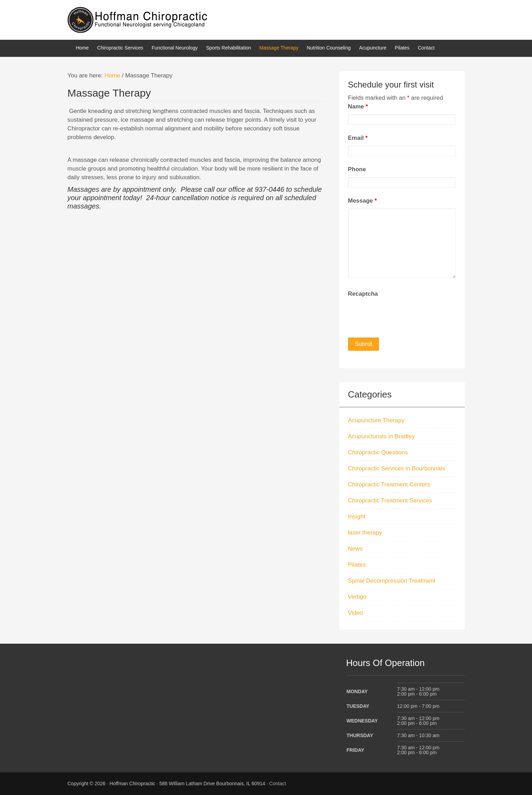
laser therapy (365, 533)
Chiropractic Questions (378, 452)
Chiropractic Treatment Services (390, 501)
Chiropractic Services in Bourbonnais (397, 468)
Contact (278, 783)
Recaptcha (363, 294)
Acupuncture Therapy (376, 420)
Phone (357, 169)
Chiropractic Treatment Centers (389, 484)
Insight (357, 517)
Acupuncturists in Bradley (381, 436)
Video (356, 613)
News (356, 549)
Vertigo (357, 597)
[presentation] (401, 315)
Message (363, 201)
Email (358, 138)
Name (358, 107)
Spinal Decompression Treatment (392, 581)
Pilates (357, 565)
